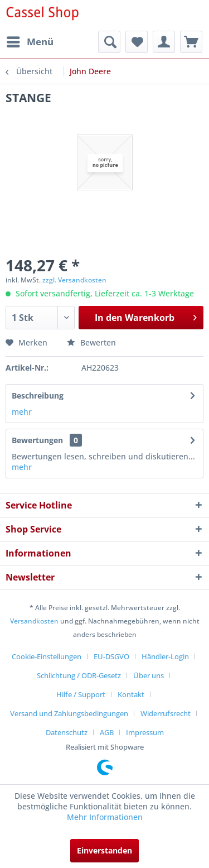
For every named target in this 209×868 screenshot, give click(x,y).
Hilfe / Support (81, 694)
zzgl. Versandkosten (74, 280)
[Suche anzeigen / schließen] (109, 42)
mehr (22, 412)
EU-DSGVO (111, 656)
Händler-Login (165, 656)
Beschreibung (38, 395)
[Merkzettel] (137, 42)
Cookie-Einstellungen (47, 656)
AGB (107, 732)
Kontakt (131, 694)
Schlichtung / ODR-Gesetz (79, 675)
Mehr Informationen (105, 817)
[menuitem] (30, 42)
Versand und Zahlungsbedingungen (69, 713)
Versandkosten (34, 621)
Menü (30, 40)
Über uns (149, 675)
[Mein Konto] (164, 42)
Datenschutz (67, 732)
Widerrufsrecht (166, 713)
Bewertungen (37, 440)
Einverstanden (104, 850)
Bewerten (91, 342)
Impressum (145, 732)
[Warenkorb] (191, 42)
